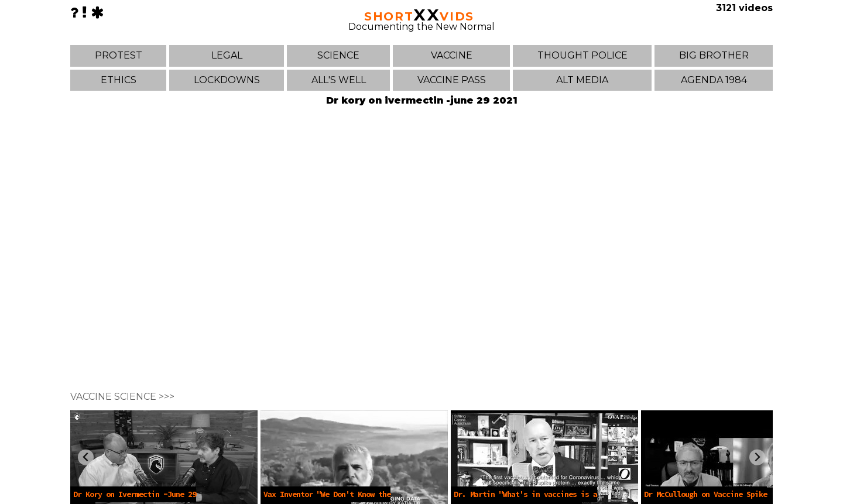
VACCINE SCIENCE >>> (122, 397)
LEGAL (227, 55)
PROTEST (119, 55)
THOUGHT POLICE (582, 55)
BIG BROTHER (714, 55)
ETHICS (119, 80)
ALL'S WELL (339, 80)
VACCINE (452, 55)
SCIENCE (338, 55)
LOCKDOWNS (227, 80)
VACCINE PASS (452, 80)
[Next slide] (757, 457)
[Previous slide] (86, 457)
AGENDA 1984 (714, 80)
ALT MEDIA (582, 80)
